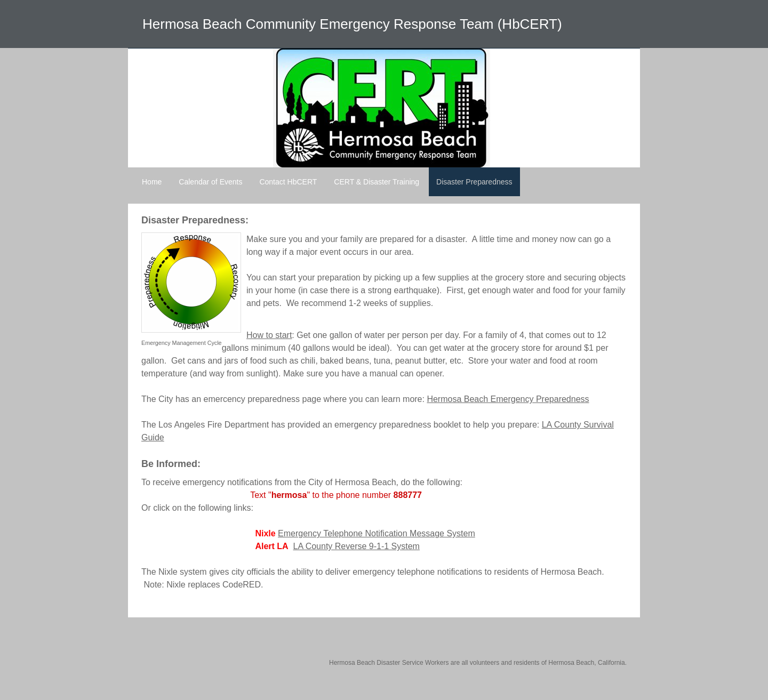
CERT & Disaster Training (377, 182)
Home (152, 182)
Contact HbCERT (288, 182)
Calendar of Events (210, 182)
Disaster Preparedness (474, 182)
